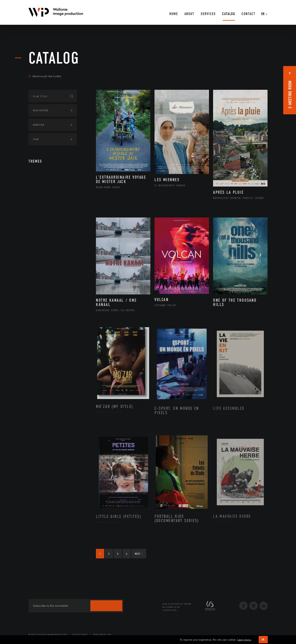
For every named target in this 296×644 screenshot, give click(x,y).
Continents (40, 188)
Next (139, 554)
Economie (39, 214)
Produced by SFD (102, 635)
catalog (54, 58)
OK (263, 640)
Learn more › (244, 640)
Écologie (38, 201)
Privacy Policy (80, 635)
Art (35, 175)
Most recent (260, 72)
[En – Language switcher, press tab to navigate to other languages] (263, 12)
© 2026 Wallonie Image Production (48, 635)
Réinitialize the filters (45, 76)
